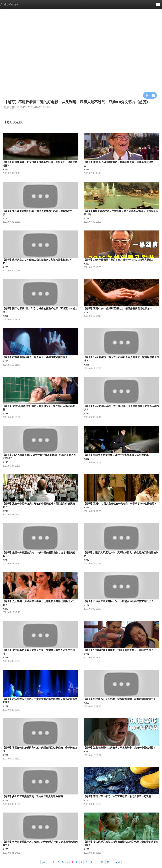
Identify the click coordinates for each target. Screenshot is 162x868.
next (118, 862)
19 (108, 862)
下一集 (150, 95)
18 (102, 862)
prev (44, 862)
